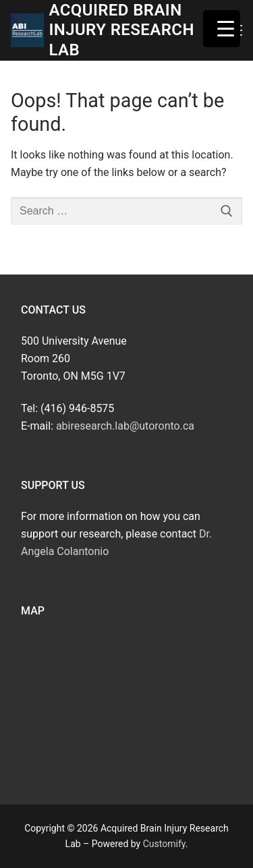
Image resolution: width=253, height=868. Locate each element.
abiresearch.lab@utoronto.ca (125, 426)
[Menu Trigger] (222, 29)
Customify (164, 844)
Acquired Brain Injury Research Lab (121, 30)
